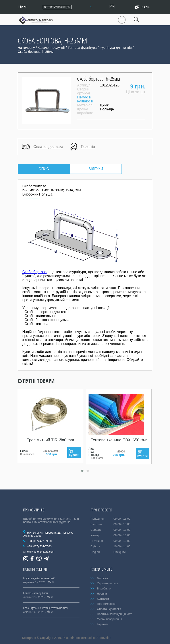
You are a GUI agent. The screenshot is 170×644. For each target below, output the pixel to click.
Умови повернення (109, 619)
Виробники (104, 588)
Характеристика (108, 583)
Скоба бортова (35, 272)
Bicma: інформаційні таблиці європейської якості (46, 608)
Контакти (103, 599)
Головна (102, 578)
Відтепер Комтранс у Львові (36, 593)
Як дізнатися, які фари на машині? (39, 578)
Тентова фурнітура (82, 48)
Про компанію (106, 604)
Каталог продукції (51, 48)
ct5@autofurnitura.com (41, 552)
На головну (26, 48)
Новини (102, 594)
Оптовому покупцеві (57, 7)
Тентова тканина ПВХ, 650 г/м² (119, 440)
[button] (82, 471)
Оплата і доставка (43, 147)
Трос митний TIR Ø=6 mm (50, 440)
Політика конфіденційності (115, 614)
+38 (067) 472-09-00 (39, 541)
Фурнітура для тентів (116, 48)
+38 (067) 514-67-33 (39, 546)
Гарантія (82, 147)
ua (22, 7)
